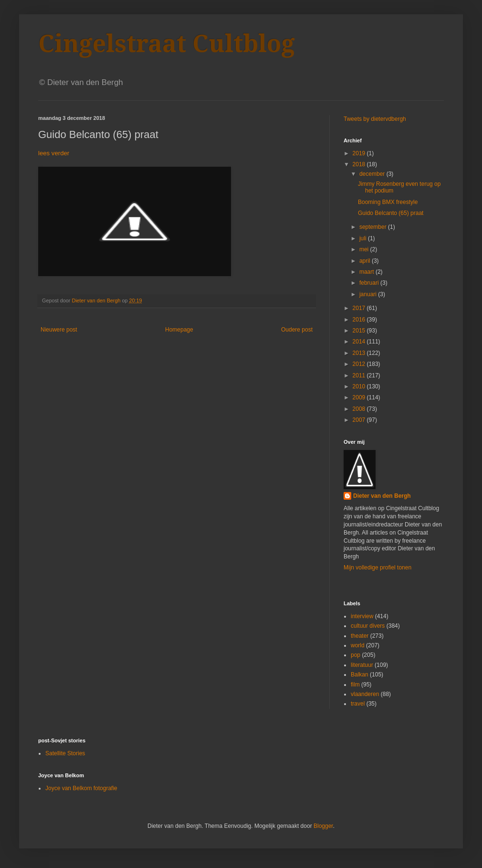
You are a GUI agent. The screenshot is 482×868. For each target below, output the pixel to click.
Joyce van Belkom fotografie (81, 788)
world (358, 645)
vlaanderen (365, 694)
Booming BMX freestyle (388, 202)
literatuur (362, 665)
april (366, 261)
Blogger (323, 826)
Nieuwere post (59, 330)
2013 (360, 353)
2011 (360, 375)
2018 (360, 164)
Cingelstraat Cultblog (167, 44)
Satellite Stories (65, 753)
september (374, 227)
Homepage (179, 330)
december (373, 174)
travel (358, 704)
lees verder (54, 153)
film (355, 685)
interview (362, 616)
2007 (360, 420)
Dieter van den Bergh (382, 496)
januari (369, 294)
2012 (360, 364)
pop (356, 655)
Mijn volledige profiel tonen (377, 568)
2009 (360, 397)
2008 (360, 409)
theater (360, 636)
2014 (360, 342)
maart (367, 272)
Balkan (360, 675)
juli (364, 238)
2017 (360, 308)
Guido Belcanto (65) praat (391, 213)
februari (370, 283)
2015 (360, 331)
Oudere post (297, 330)
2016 (360, 320)
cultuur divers (368, 626)
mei (365, 249)
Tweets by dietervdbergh (375, 119)
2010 (360, 386)
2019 (360, 153)
